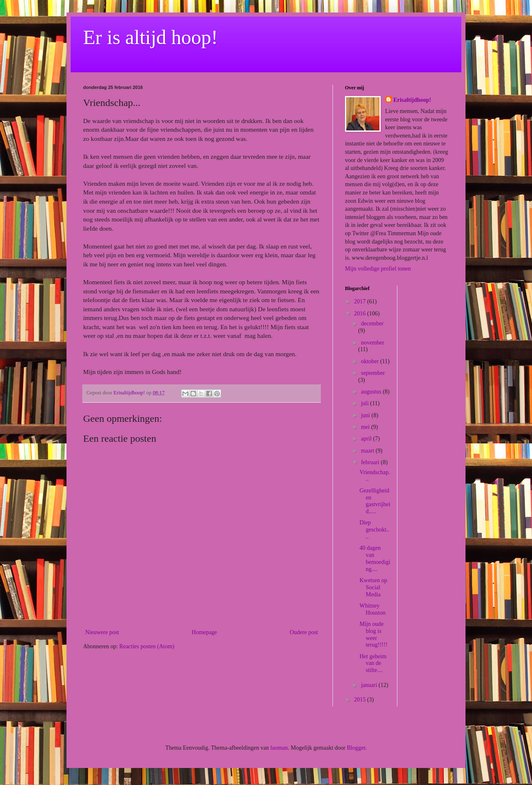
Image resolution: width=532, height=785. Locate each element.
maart (368, 451)
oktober (370, 361)
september (373, 373)
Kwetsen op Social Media (373, 587)
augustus (372, 392)
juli (365, 403)
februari (371, 462)
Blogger (356, 748)
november (372, 343)
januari (369, 685)
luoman (279, 748)
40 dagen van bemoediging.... (375, 558)
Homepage (204, 632)
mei (366, 427)
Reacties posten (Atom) (147, 646)
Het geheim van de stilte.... (373, 663)
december (372, 324)
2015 (361, 700)
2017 (361, 301)
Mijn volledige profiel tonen (378, 269)
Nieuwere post (102, 632)
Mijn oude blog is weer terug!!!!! (373, 634)
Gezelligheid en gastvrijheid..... (375, 501)
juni (366, 415)
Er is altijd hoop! (150, 37)
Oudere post (304, 632)
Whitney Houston (372, 609)
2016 (361, 314)
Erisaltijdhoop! (413, 100)
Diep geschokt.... (374, 530)
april (367, 439)
